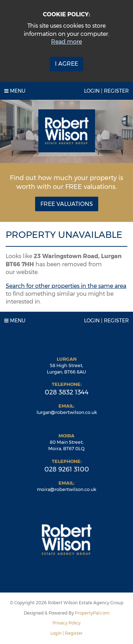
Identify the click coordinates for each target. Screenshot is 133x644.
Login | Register (106, 91)
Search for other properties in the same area (66, 286)
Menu (15, 91)
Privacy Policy (66, 623)
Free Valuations (67, 204)
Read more (66, 42)
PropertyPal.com (92, 613)
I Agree (66, 64)
